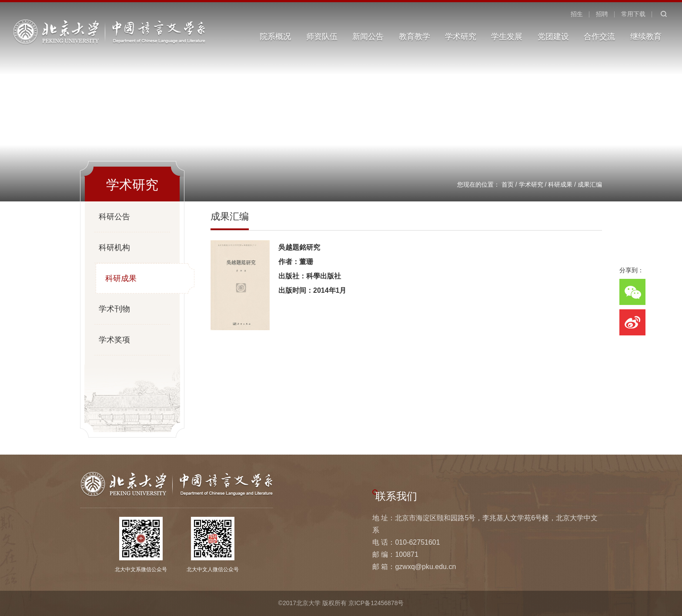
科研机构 (114, 248)
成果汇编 (590, 184)
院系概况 (275, 37)
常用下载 (633, 14)
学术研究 (461, 37)
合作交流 (599, 37)
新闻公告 (368, 37)
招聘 (602, 14)
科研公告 (114, 217)
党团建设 (553, 37)
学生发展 (507, 37)
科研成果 (560, 184)
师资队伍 (322, 37)
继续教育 (646, 37)
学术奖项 (114, 340)
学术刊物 (114, 309)
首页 (508, 184)
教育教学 (415, 37)
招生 (577, 14)
